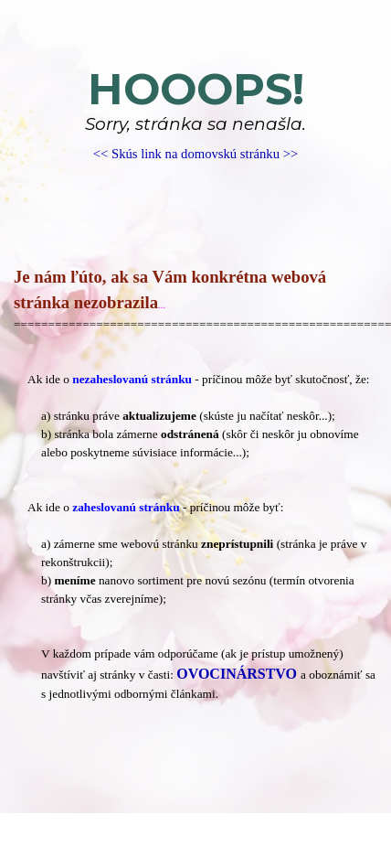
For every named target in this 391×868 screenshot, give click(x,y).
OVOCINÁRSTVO (237, 674)
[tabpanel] (195, 114)
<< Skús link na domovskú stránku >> (195, 154)
